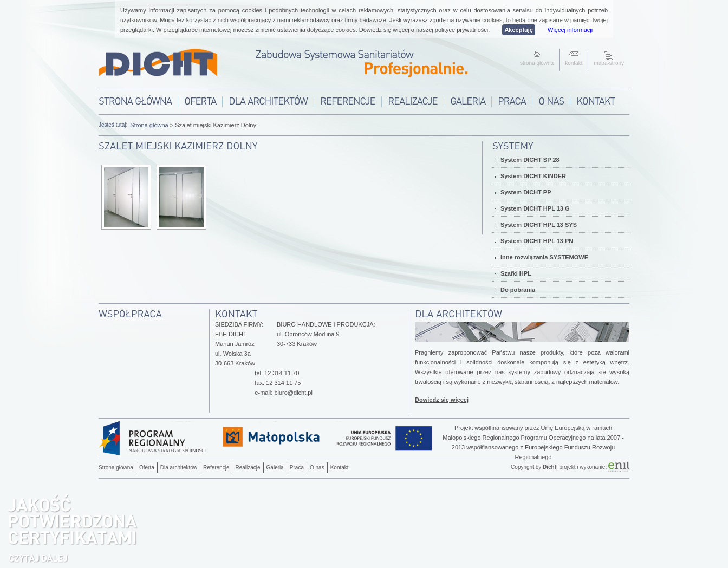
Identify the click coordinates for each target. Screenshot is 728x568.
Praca (297, 468)
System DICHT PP (526, 192)
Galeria (275, 468)
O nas (317, 468)
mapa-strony (609, 63)
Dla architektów (179, 468)
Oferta (147, 468)
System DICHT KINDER (533, 176)
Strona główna (149, 125)
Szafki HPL (516, 273)
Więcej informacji (570, 30)
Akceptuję (519, 30)
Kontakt (340, 468)
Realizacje (248, 468)
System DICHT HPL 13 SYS (539, 225)
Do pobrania (518, 290)
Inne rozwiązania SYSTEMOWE (544, 257)
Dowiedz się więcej (442, 400)
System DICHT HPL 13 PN (537, 241)
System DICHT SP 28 (530, 160)
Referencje (216, 468)
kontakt (574, 63)
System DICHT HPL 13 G (535, 208)
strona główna (537, 63)
